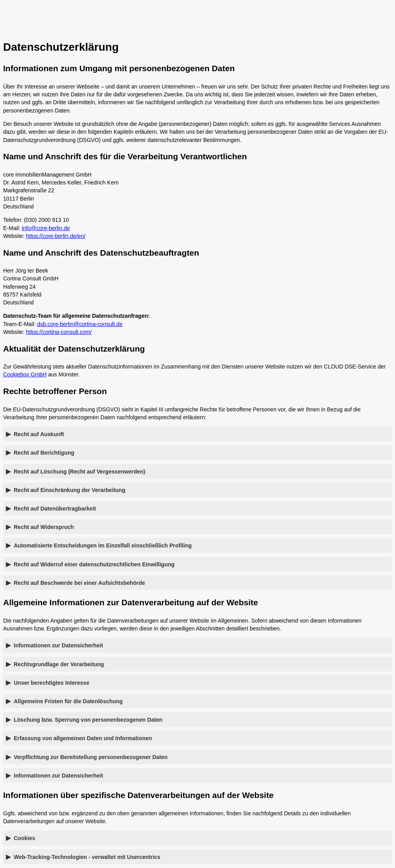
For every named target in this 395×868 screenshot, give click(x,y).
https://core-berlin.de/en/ (56, 236)
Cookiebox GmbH (25, 374)
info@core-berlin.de (46, 228)
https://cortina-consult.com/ (59, 332)
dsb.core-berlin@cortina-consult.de (80, 324)
